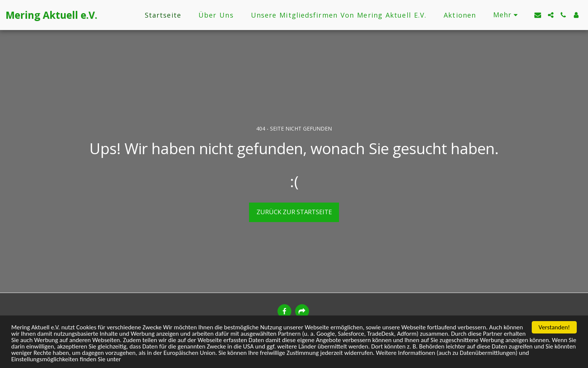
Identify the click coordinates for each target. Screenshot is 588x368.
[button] (538, 15)
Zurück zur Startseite (294, 212)
